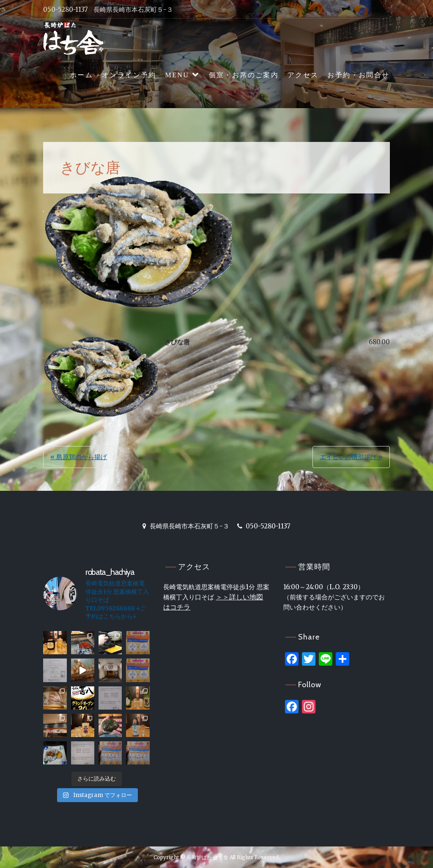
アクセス (303, 75)
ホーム (81, 75)
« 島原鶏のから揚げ (79, 457)
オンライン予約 (129, 75)
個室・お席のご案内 (244, 75)
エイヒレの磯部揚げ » (351, 457)
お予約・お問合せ (358, 75)
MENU (177, 75)
